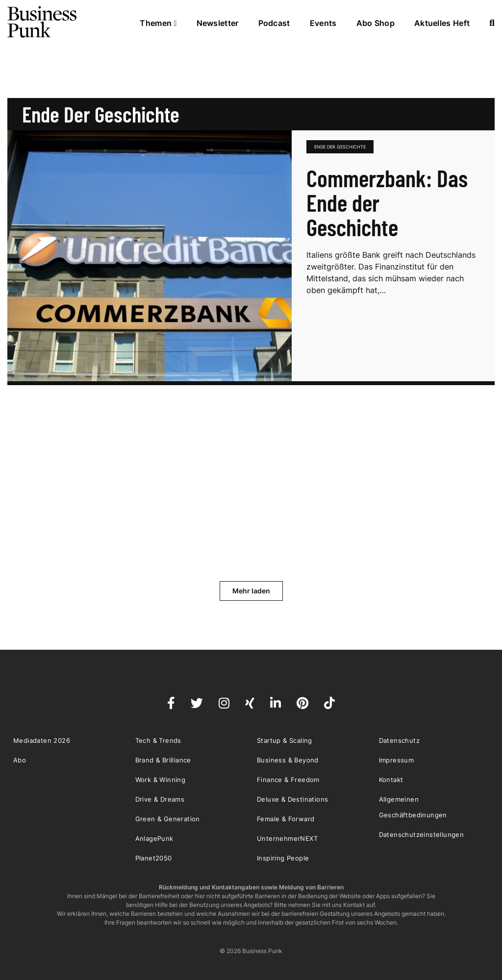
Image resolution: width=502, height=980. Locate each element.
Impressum (397, 760)
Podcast (274, 23)
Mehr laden (251, 591)
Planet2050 (154, 858)
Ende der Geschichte (340, 147)
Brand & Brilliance (163, 760)
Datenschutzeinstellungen (422, 834)
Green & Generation (168, 819)
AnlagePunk (154, 838)
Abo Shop (376, 23)
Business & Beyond (288, 760)
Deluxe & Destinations (292, 799)
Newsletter (218, 23)
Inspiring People (283, 858)
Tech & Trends (158, 740)
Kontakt (391, 780)
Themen (158, 23)
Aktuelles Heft (442, 23)
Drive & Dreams (160, 799)
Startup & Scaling (285, 740)
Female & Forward (286, 819)
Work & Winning (161, 780)
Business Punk (43, 22)
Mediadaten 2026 (42, 740)
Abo (20, 760)
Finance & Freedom (288, 780)
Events (323, 23)
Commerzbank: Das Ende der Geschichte (387, 202)
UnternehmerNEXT (287, 838)
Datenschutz (399, 740)
